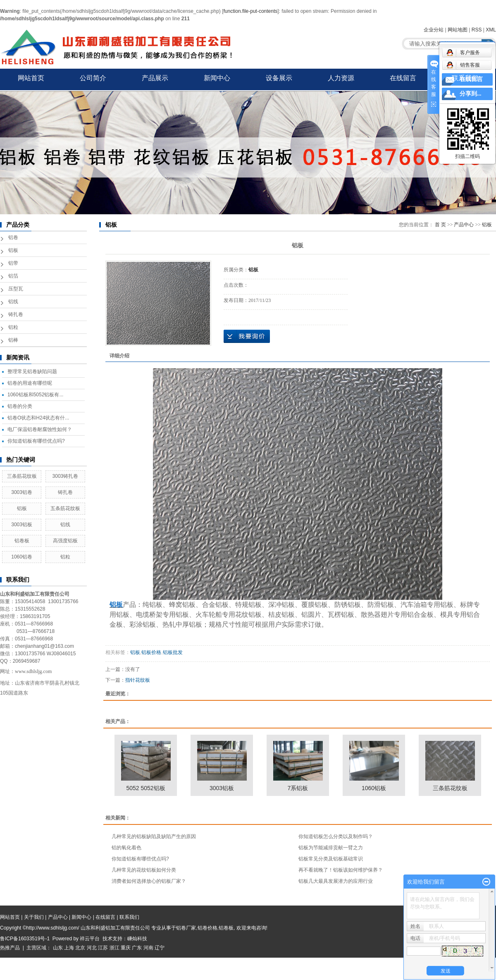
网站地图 (458, 30)
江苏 (103, 948)
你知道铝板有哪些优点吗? (36, 441)
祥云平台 (90, 939)
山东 (58, 948)
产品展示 (155, 78)
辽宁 (160, 948)
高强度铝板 (65, 541)
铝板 (13, 250)
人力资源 (341, 78)
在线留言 (403, 78)
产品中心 (464, 225)
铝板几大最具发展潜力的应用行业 (336, 881)
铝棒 (13, 340)
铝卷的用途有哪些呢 (30, 383)
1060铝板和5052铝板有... (35, 395)
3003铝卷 (22, 492)
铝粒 (13, 327)
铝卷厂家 (186, 928)
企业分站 (434, 30)
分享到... (471, 94)
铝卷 (13, 237)
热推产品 (10, 948)
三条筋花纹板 (22, 476)
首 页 (440, 225)
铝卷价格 (207, 928)
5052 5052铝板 (145, 788)
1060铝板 (374, 788)
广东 (137, 948)
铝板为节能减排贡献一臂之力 (331, 848)
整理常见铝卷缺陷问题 (32, 371)
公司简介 (93, 78)
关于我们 (34, 917)
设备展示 (279, 78)
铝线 (13, 302)
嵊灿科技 (137, 939)
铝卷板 (22, 541)
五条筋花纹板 (65, 508)
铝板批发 (173, 652)
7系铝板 (298, 788)
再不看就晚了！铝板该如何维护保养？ (341, 870)
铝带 (13, 263)
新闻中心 (217, 78)
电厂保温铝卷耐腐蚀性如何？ (40, 429)
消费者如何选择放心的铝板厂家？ (149, 881)
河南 (148, 948)
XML (491, 30)
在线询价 (247, 336)
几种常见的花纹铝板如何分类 (144, 870)
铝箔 (13, 276)
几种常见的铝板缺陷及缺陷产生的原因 (154, 836)
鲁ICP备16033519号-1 (25, 939)
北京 (80, 948)
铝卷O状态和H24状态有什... (38, 418)
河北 (92, 948)
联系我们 (465, 78)
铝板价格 (151, 652)
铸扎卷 (16, 314)
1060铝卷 (22, 557)
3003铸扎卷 (66, 476)
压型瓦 (16, 289)
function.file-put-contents (251, 11)
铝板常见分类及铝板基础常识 (331, 859)
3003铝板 (22, 525)
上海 (69, 948)
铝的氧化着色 (126, 848)
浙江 (114, 948)
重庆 (126, 948)
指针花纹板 (138, 680)
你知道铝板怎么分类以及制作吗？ (336, 836)
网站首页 (31, 78)
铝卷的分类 (20, 406)
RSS (477, 30)
